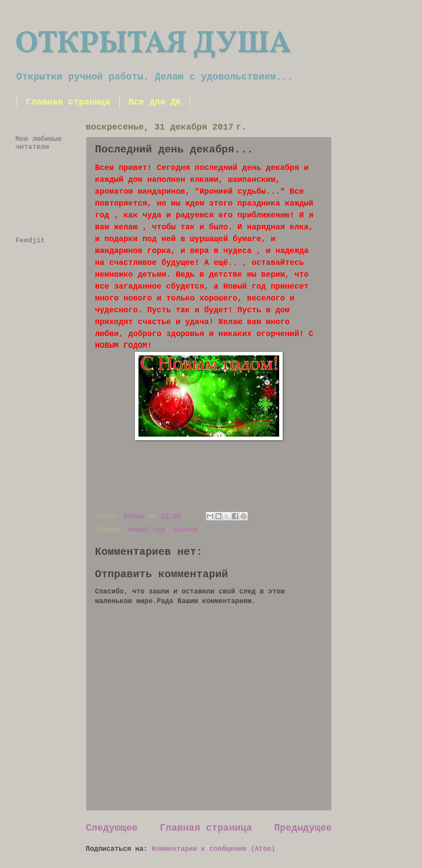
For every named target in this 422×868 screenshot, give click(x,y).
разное (186, 530)
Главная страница (68, 102)
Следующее (112, 828)
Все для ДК (155, 102)
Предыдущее (303, 828)
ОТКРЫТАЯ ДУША (153, 44)
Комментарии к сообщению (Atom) (213, 849)
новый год (146, 530)
